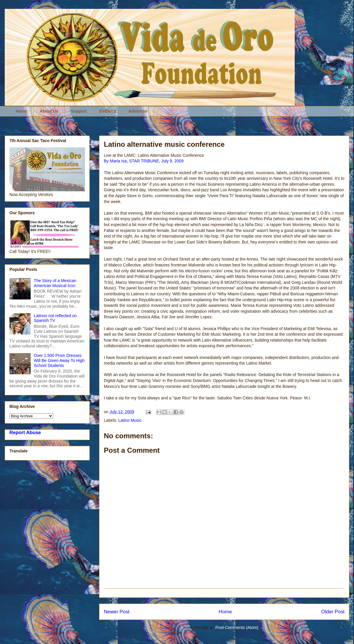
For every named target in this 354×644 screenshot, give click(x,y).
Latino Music (130, 420)
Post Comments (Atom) (237, 627)
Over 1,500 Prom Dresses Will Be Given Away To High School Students (59, 360)
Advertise (138, 111)
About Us (49, 111)
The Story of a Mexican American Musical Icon (55, 283)
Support (79, 111)
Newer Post (117, 612)
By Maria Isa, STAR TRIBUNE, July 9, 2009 (144, 161)
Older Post (333, 612)
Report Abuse (25, 432)
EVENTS (108, 111)
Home (21, 111)
